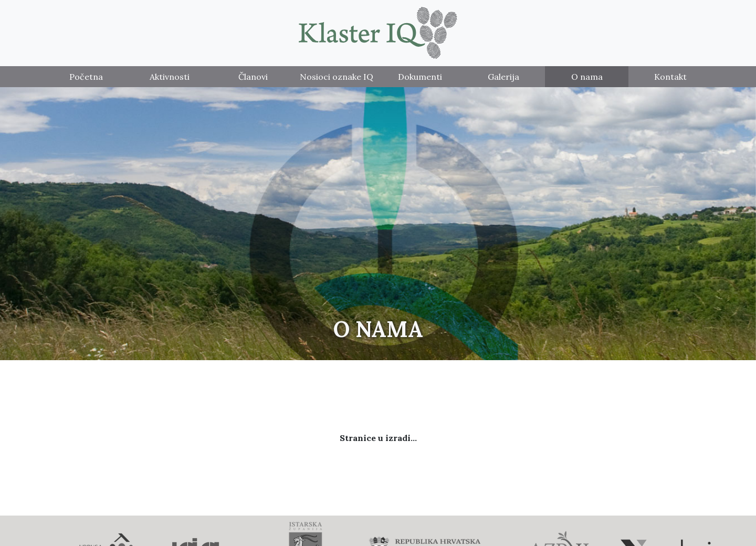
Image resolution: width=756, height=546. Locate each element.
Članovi (253, 77)
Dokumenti (420, 77)
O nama (587, 77)
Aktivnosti (170, 77)
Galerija (503, 77)
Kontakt (670, 77)
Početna (86, 77)
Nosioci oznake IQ (337, 77)
